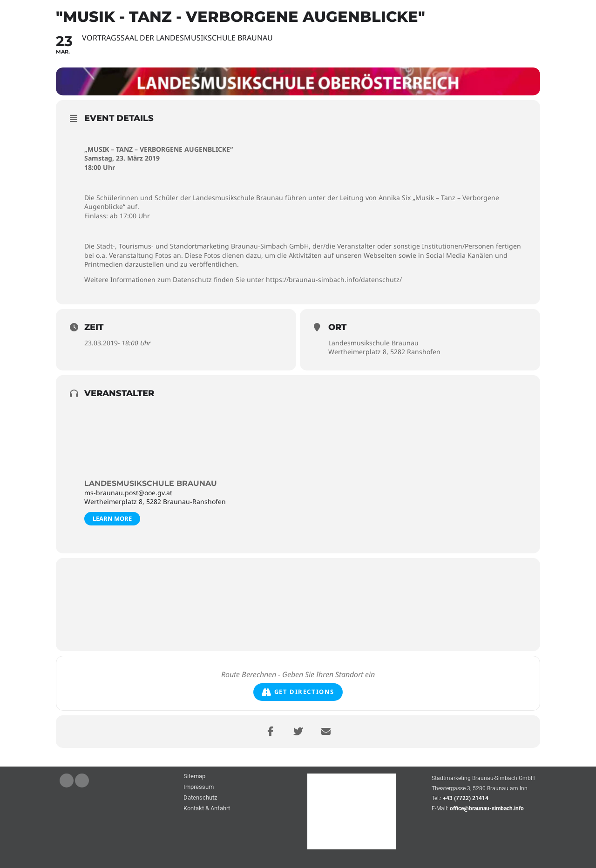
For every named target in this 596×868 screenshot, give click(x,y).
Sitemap (194, 777)
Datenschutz (200, 798)
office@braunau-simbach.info (487, 808)
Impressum (199, 787)
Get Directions (298, 692)
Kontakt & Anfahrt (207, 809)
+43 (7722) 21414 (466, 799)
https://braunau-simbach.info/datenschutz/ (334, 279)
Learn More (112, 518)
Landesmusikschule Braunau (151, 483)
